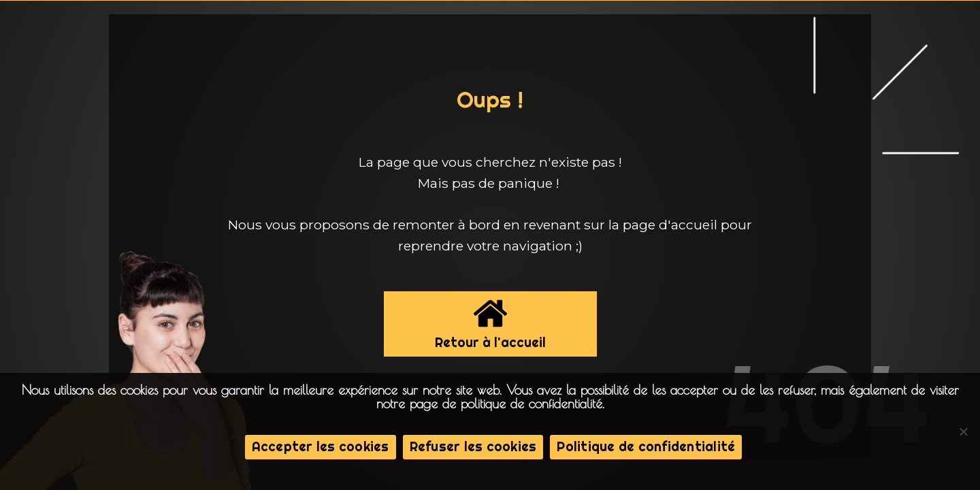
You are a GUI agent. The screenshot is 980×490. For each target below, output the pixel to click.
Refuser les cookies (473, 446)
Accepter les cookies (321, 446)
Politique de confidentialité (646, 446)
